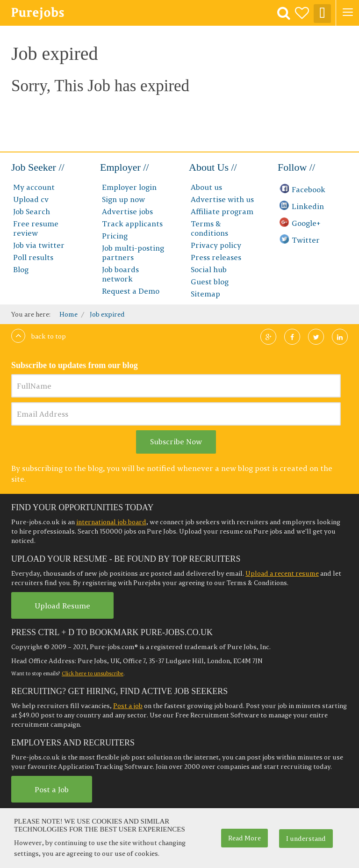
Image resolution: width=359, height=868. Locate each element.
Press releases (216, 257)
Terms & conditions (209, 228)
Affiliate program (222, 211)
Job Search (32, 211)
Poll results (33, 257)
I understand (306, 839)
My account (34, 187)
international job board (111, 522)
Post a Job (52, 789)
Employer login (129, 187)
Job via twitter (39, 245)
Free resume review (36, 228)
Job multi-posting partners (133, 253)
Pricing (115, 236)
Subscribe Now (176, 441)
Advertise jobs (127, 211)
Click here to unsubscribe (93, 673)
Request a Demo (131, 291)
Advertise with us (222, 199)
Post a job (128, 706)
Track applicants (132, 224)
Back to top (39, 336)
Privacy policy (216, 245)
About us (206, 187)
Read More (244, 838)
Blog (21, 269)
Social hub (209, 269)
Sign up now (123, 199)
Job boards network (120, 274)
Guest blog (210, 282)
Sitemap (205, 294)
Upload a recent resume (282, 573)
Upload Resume (62, 606)
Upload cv (31, 199)
